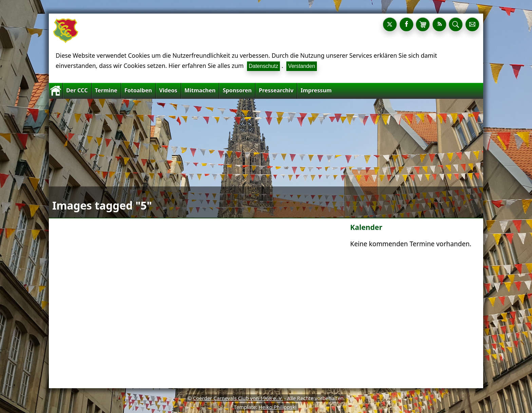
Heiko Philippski (278, 407)
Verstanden (301, 66)
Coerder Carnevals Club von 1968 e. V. (238, 398)
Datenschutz (263, 66)
